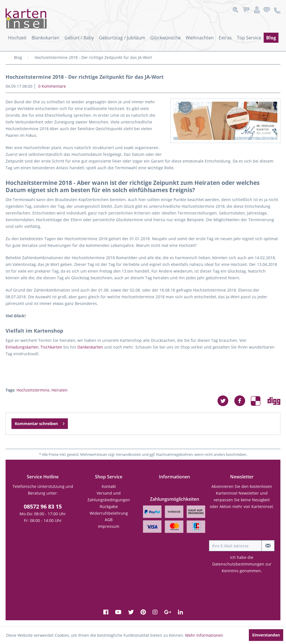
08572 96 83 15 (43, 506)
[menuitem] (17, 38)
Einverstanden (266, 635)
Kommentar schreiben (40, 423)
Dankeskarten (90, 347)
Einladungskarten (22, 347)
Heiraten (59, 390)
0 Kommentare (52, 86)
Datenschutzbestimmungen (238, 564)
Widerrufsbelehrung (109, 513)
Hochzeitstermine (33, 390)
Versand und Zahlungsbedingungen (109, 496)
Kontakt (109, 486)
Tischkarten (51, 347)
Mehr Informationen (204, 635)
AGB (109, 520)
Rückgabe (109, 506)
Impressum (109, 526)
